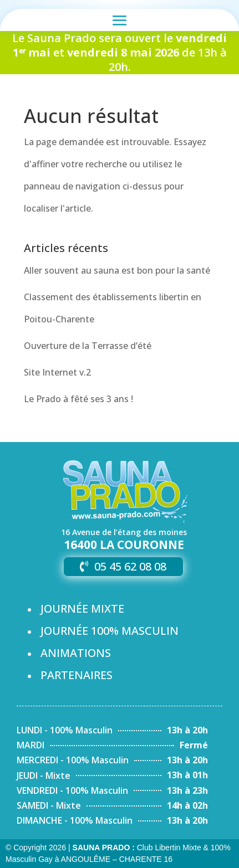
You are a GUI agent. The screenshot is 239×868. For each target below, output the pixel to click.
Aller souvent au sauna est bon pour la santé (117, 270)
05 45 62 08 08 (130, 566)
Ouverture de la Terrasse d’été (88, 346)
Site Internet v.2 (57, 372)
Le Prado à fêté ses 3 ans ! (78, 399)
